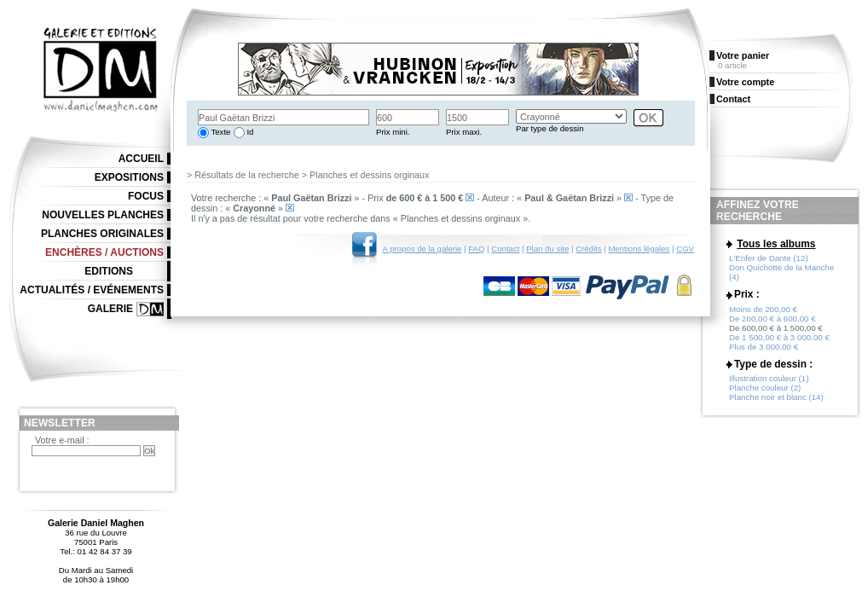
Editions (109, 271)
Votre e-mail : (62, 440)
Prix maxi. (464, 132)
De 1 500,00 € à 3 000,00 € (779, 337)
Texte (220, 132)
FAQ (476, 249)
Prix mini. (393, 132)
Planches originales (102, 234)
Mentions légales (639, 249)
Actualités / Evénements (92, 290)
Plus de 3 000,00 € (764, 347)
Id (249, 132)
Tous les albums (776, 244)
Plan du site (547, 249)
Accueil (141, 159)
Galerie (110, 309)
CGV (685, 249)
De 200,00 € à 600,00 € (773, 319)
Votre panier (743, 55)
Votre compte (745, 82)
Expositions (129, 177)
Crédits (588, 249)
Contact (505, 249)
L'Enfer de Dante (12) (769, 258)
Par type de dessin (550, 128)
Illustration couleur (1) (769, 378)
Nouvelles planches (103, 215)
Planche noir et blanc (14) (776, 397)
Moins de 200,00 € (763, 309)
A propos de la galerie (422, 249)
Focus (146, 196)
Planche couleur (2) (765, 388)
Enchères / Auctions (104, 252)
